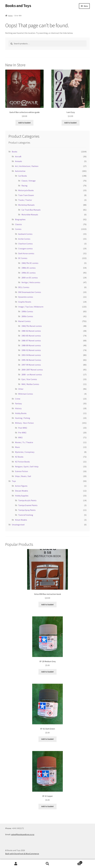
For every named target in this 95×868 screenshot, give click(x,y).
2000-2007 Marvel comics (32, 370)
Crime (18, 399)
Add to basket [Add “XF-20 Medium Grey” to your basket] (47, 672)
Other (21, 389)
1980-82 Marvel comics (31, 331)
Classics (18, 224)
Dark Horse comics (26, 253)
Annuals (19, 161)
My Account (16, 864)
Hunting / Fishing (23, 418)
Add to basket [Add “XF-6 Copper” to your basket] (47, 806)
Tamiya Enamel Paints (28, 505)
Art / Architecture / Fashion (27, 166)
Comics (18, 229)
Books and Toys (18, 6)
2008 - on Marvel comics (32, 375)
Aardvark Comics (25, 234)
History (18, 408)
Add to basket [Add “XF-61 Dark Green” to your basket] (47, 739)
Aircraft (18, 156)
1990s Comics (27, 311)
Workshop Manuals (26, 205)
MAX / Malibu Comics (30, 384)
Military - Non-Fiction (24, 423)
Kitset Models (21, 520)
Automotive (20, 171)
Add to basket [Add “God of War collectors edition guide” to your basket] (25, 123)
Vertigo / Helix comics (31, 282)
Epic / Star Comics (29, 379)
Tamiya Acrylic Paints (27, 500)
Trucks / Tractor (25, 200)
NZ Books (19, 457)
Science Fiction (21, 471)
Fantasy (18, 403)
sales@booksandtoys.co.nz (23, 834)
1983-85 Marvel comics (31, 336)
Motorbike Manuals (30, 215)
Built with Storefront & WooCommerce (22, 854)
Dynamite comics (26, 297)
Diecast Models (22, 491)
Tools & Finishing (26, 515)
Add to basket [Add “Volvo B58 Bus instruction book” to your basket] (47, 604)
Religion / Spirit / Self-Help (27, 467)
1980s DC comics (29, 268)
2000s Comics (27, 316)
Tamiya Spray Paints (27, 510)
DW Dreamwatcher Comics (30, 292)
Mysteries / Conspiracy (25, 452)
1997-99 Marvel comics (31, 365)
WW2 (20, 437)
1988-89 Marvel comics (31, 345)
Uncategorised (18, 525)
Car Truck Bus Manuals (31, 210)
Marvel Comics (24, 321)
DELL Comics (24, 287)
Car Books (23, 176)
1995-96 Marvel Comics (31, 360)
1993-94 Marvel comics (31, 355)
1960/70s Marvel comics (32, 326)
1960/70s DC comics (30, 263)
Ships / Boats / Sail (23, 476)
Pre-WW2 (22, 433)
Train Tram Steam (26, 195)
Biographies (20, 219)
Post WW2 (23, 428)
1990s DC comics (29, 273)
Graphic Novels (25, 302)
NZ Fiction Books (22, 462)
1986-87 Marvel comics (31, 341)
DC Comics (23, 258)
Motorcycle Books (26, 190)
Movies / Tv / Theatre (24, 442)
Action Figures (21, 486)
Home (10, 16)
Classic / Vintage (29, 181)
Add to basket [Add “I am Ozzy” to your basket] (70, 123)
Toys (14, 481)
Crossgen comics (25, 249)
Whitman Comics (26, 394)
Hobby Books (21, 413)
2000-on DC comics (30, 278)
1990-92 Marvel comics (31, 350)
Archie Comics (24, 239)
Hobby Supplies (22, 496)
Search (47, 864)
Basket (73, 862)
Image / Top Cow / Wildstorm (31, 307)
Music (17, 447)
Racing (24, 186)
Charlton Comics (25, 244)
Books (15, 152)
